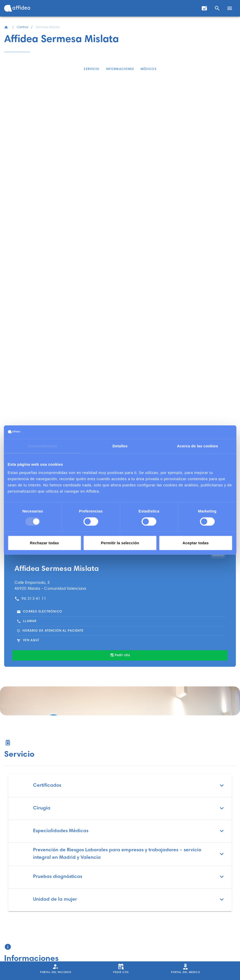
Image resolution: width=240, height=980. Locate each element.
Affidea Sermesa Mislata (57, 569)
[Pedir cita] (120, 655)
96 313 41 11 (30, 599)
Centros (22, 27)
